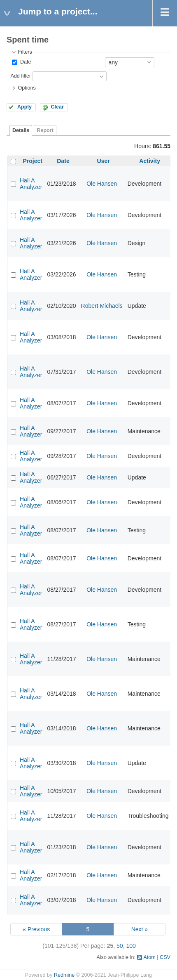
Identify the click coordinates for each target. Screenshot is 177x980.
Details (21, 130)
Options (27, 88)
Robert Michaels (102, 306)
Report (45, 130)
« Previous (36, 929)
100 (131, 946)
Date (25, 62)
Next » (140, 929)
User (104, 161)
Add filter (21, 76)
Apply (24, 107)
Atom (149, 957)
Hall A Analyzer (31, 184)
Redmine (64, 975)
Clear (57, 107)
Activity (150, 161)
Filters (25, 52)
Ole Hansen (102, 184)
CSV (165, 957)
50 (120, 946)
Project (33, 161)
